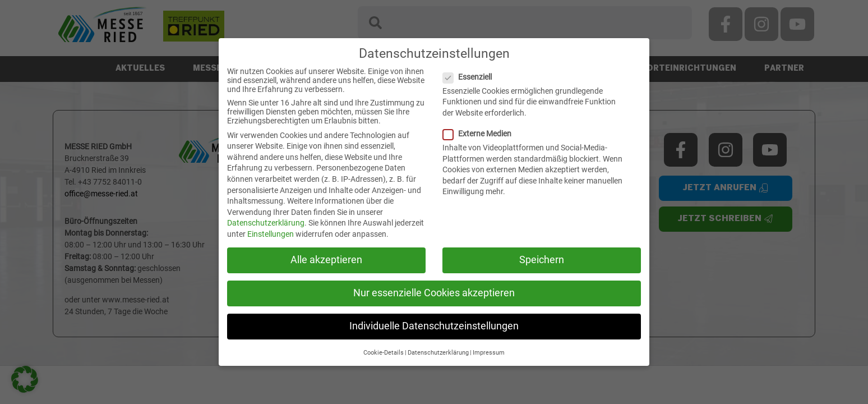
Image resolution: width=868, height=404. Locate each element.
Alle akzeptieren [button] (326, 260)
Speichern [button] (542, 260)
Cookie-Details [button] (384, 353)
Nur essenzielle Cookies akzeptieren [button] (434, 293)
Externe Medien (482, 134)
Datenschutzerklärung (266, 223)
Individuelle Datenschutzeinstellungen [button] (434, 326)
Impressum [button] (489, 353)
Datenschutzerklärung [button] (438, 353)
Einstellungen (271, 234)
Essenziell (472, 77)
